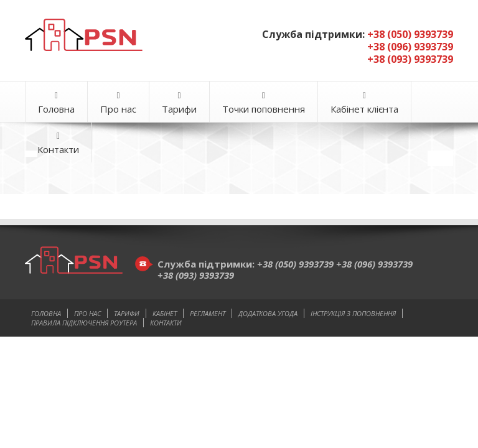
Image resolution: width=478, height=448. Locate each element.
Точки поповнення (264, 103)
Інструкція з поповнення (353, 313)
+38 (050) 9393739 (297, 264)
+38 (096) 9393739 (374, 264)
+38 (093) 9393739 (196, 275)
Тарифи (179, 103)
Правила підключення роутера (84, 323)
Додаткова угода (268, 313)
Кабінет (165, 313)
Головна (56, 103)
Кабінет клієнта (364, 103)
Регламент (208, 313)
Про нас (118, 103)
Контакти (58, 143)
